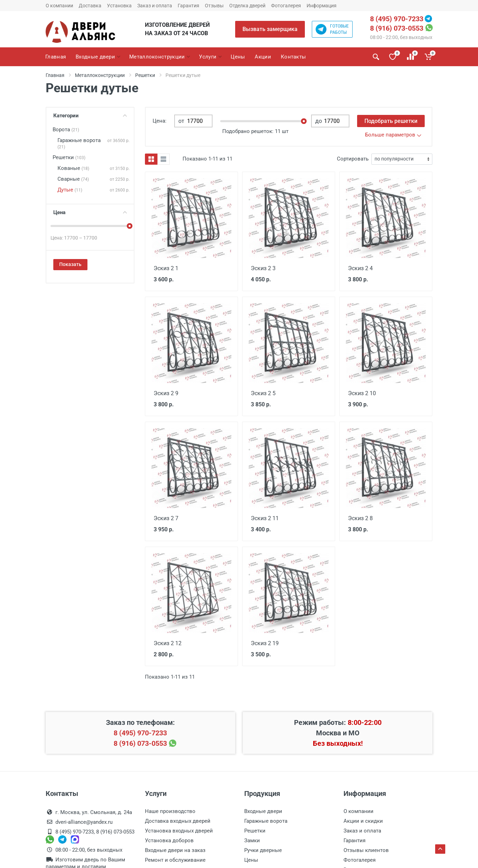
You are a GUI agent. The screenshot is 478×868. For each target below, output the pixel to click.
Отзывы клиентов (366, 849)
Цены (251, 859)
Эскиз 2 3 (263, 268)
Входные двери (263, 810)
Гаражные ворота (79, 143)
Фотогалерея (286, 6)
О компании (59, 6)
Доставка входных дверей (178, 820)
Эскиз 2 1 (165, 268)
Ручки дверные (263, 849)
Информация (322, 6)
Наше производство (170, 810)
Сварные (73, 179)
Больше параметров (393, 135)
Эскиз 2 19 (264, 642)
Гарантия (188, 6)
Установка (119, 6)
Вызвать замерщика (270, 29)
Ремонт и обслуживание (175, 859)
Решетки (145, 75)
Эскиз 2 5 (263, 393)
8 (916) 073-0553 (397, 28)
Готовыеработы (332, 29)
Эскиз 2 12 (167, 642)
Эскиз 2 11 (264, 517)
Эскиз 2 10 (361, 393)
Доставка (90, 6)
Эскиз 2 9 (165, 393)
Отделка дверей (247, 6)
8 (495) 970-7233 (397, 19)
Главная (55, 75)
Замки (252, 839)
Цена (90, 212)
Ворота (66, 130)
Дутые (70, 190)
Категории (90, 116)
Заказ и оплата (155, 6)
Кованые (73, 168)
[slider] (130, 226)
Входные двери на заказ (175, 849)
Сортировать (353, 159)
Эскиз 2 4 (360, 268)
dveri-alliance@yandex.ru (84, 821)
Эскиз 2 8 (360, 517)
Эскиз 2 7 (165, 517)
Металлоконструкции (100, 75)
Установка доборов (169, 839)
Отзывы (214, 6)
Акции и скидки (363, 820)
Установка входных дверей (179, 829)
